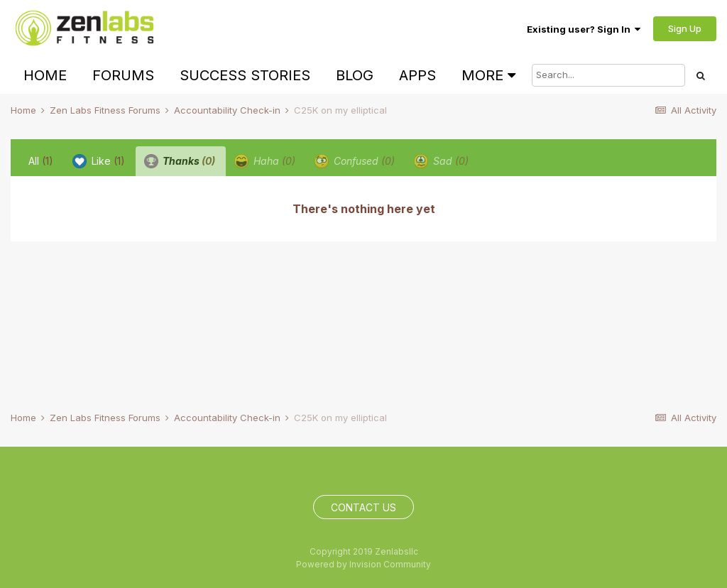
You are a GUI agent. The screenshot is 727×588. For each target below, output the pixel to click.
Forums (123, 75)
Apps (417, 75)
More (488, 75)
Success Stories (245, 75)
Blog (355, 75)
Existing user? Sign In (584, 29)
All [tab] (41, 161)
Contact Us (363, 507)
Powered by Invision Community (363, 564)
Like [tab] (99, 161)
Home (45, 75)
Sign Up (685, 28)
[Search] (608, 75)
